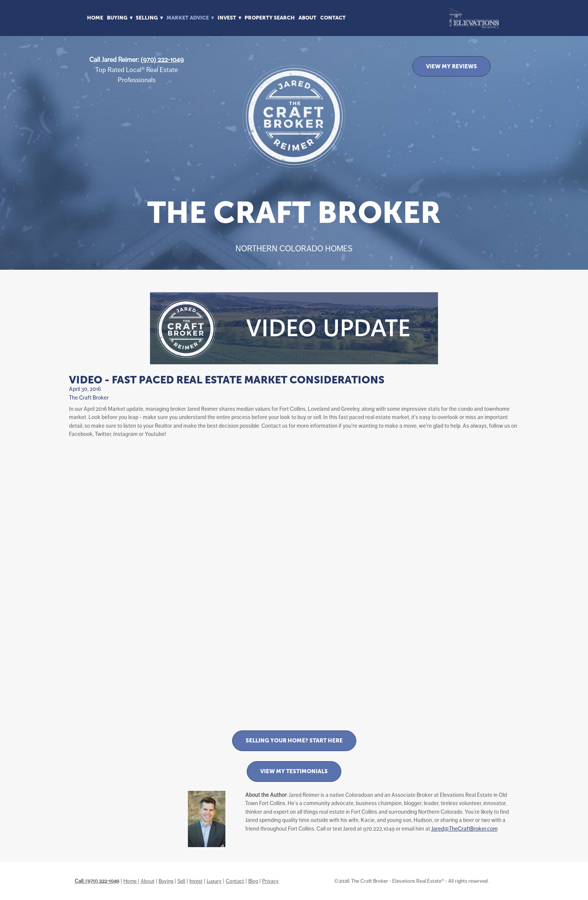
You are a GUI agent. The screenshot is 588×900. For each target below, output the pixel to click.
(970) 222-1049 (162, 60)
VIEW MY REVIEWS (451, 66)
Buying (166, 881)
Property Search (270, 18)
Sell (181, 881)
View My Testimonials (294, 771)
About (307, 18)
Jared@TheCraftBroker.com (464, 829)
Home (95, 18)
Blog (253, 881)
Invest (196, 881)
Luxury (214, 881)
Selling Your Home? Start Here (294, 740)
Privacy (270, 881)
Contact (333, 18)
